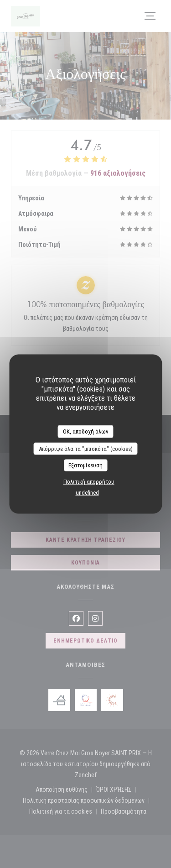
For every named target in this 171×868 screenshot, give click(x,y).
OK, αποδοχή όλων (86, 431)
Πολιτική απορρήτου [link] (89, 481)
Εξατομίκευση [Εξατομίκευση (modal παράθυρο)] (85, 465)
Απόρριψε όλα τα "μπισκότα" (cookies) (86, 448)
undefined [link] (87, 492)
